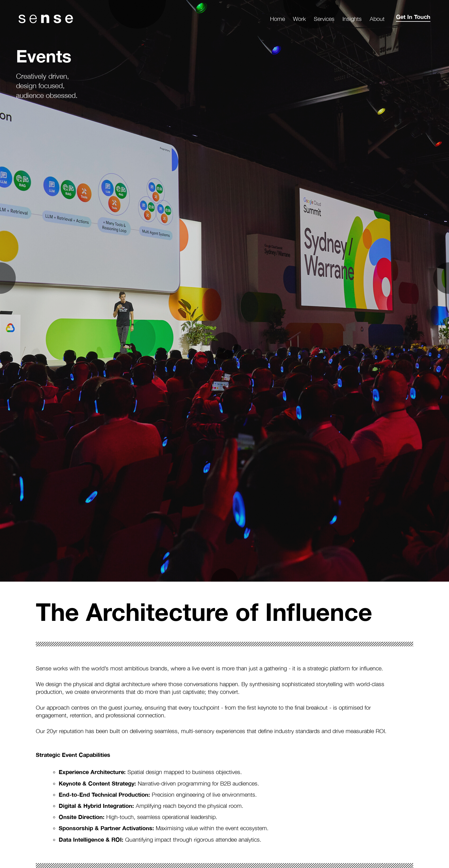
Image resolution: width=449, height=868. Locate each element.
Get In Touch (413, 17)
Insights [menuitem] (352, 19)
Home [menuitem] (277, 19)
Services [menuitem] (324, 19)
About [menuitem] (377, 19)
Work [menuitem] (299, 19)
